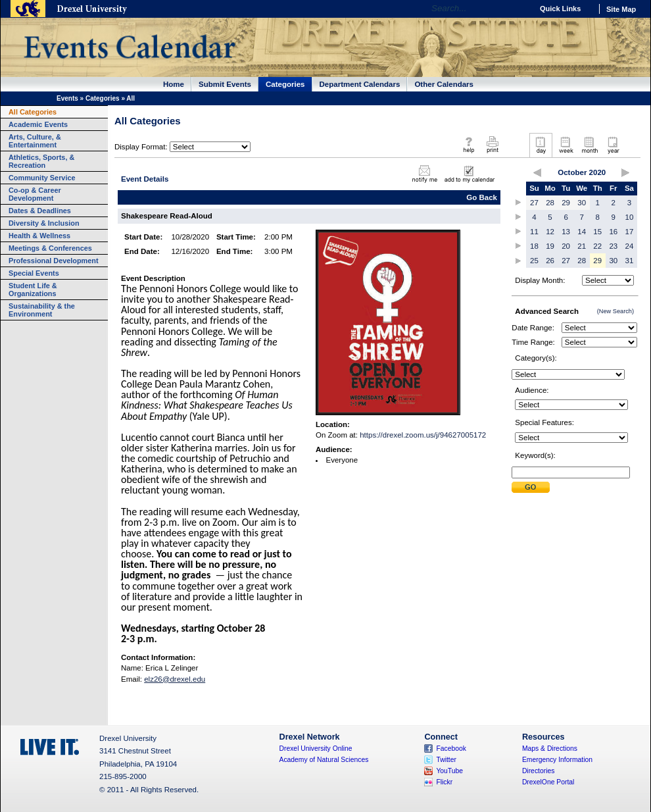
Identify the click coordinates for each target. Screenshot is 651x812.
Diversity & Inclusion (44, 223)
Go (519, 9)
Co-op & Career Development (35, 194)
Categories (285, 84)
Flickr (444, 782)
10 (630, 217)
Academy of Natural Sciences (324, 760)
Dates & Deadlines (40, 211)
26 (550, 261)
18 (534, 246)
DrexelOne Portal (548, 782)
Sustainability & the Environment (42, 310)
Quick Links (560, 9)
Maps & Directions (550, 749)
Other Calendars (444, 84)
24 (630, 246)
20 (566, 246)
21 (582, 246)
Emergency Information (557, 760)
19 (550, 246)
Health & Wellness (39, 236)
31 (630, 261)
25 (534, 261)
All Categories (33, 112)
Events (67, 98)
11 (534, 232)
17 (630, 232)
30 (582, 203)
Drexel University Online (316, 749)
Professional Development (54, 261)
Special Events (34, 273)
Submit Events (225, 84)
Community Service (42, 178)
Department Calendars (360, 84)
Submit (531, 487)
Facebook (451, 749)
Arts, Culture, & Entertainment (35, 141)
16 (613, 232)
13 (566, 232)
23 (613, 246)
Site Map (621, 9)
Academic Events (38, 124)
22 (597, 246)
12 (550, 232)
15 (597, 232)
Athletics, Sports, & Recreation (41, 161)
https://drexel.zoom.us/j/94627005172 (423, 435)
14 (582, 232)
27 (534, 203)
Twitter (446, 760)
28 (550, 203)
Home (174, 84)
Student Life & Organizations (33, 290)
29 (566, 203)
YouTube (449, 771)
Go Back (482, 197)
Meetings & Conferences (50, 248)
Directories (539, 771)
